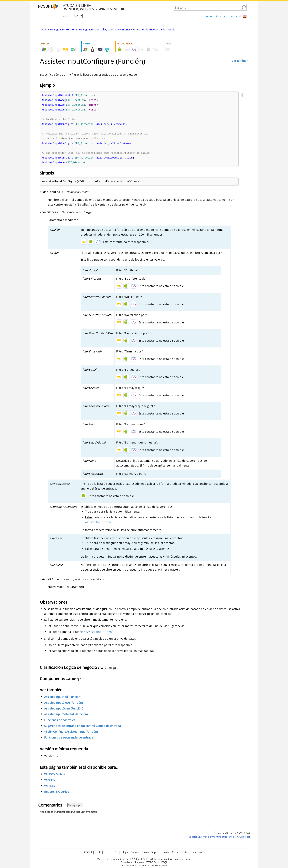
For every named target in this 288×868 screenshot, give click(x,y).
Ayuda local (243, 839)
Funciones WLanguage (79, 29)
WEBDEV (50, 788)
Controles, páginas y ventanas (113, 29)
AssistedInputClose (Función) (63, 705)
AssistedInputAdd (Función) (63, 699)
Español (236, 16)
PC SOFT (87, 852)
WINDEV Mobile (55, 777)
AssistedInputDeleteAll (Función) (66, 717)
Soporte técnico (160, 852)
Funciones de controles (60, 722)
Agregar (75, 807)
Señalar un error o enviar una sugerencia (211, 839)
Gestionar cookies (195, 852)
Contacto (177, 852)
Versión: (68, 16)
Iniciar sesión (221, 16)
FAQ (116, 852)
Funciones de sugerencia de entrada (154, 29)
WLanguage (57, 29)
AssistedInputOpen (98, 524)
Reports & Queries (56, 794)
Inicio (209, 16)
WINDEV (50, 782)
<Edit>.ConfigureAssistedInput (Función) (71, 734)
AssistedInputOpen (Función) (64, 711)
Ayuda (44, 29)
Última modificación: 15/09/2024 (232, 835)
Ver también (240, 61)
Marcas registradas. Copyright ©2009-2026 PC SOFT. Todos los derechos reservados (144, 859)
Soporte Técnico (140, 852)
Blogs (125, 852)
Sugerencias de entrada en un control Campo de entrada (82, 728)
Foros (107, 852)
